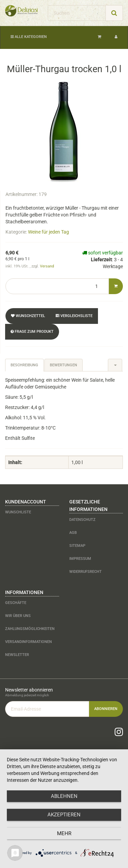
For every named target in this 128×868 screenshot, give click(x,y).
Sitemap (77, 546)
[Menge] (57, 286)
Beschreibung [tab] (24, 365)
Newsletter (17, 655)
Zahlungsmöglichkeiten (30, 629)
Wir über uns (18, 616)
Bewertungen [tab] (63, 365)
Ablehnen (64, 796)
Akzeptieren (64, 815)
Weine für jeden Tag (48, 232)
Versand (47, 266)
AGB (73, 533)
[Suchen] (77, 13)
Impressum (80, 559)
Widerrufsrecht (86, 572)
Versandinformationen (29, 642)
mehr (64, 833)
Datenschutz (82, 520)
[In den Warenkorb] (116, 286)
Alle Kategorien (29, 37)
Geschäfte (16, 603)
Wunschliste (18, 512)
